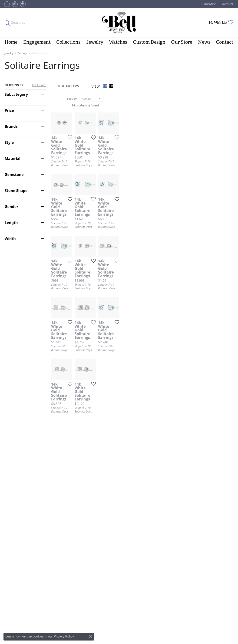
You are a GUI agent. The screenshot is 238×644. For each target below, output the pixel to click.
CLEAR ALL (39, 85)
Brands (11, 126)
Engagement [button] (37, 42)
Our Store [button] (182, 42)
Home (11, 42)
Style (9, 142)
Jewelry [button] (95, 42)
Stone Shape (16, 191)
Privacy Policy (64, 636)
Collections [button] (68, 42)
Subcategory (16, 94)
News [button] (204, 42)
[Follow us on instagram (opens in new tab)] (15, 4)
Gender (11, 207)
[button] (209, 4)
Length (11, 223)
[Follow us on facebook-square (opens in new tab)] (7, 4)
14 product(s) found (142, 105)
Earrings (23, 53)
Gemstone (14, 175)
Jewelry (9, 53)
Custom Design (149, 42)
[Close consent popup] (90, 637)
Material (12, 159)
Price (9, 110)
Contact (225, 42)
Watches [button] (118, 42)
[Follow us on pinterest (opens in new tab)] (23, 4)
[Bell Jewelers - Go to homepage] (119, 23)
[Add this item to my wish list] (107, 175)
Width (10, 239)
